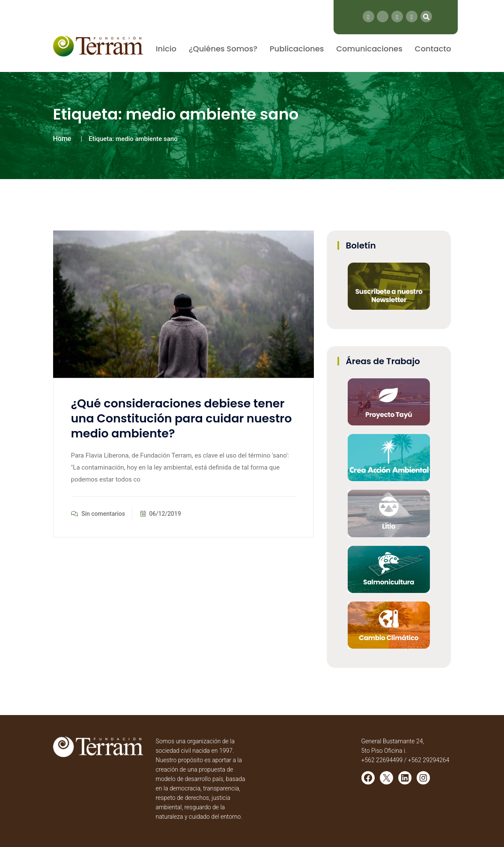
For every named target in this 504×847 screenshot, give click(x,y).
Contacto (433, 49)
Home (62, 139)
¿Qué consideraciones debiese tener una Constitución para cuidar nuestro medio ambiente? (182, 418)
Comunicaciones (369, 49)
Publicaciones (297, 49)
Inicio (166, 49)
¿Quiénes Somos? (223, 49)
